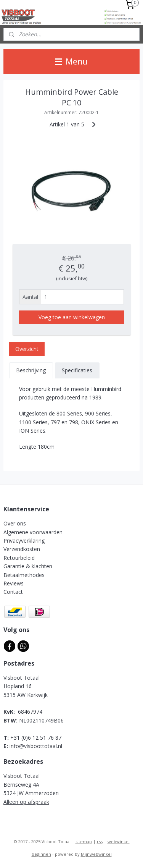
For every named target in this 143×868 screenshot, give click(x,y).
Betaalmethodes (24, 575)
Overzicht (27, 349)
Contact (13, 592)
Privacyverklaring (24, 541)
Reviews (14, 583)
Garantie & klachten (28, 566)
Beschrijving (31, 370)
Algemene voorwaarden (33, 532)
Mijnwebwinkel (96, 854)
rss (100, 841)
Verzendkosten (22, 549)
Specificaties (77, 370)
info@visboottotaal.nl (36, 746)
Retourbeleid (19, 558)
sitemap (84, 841)
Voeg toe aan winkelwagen (72, 317)
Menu (71, 61)
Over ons (15, 523)
